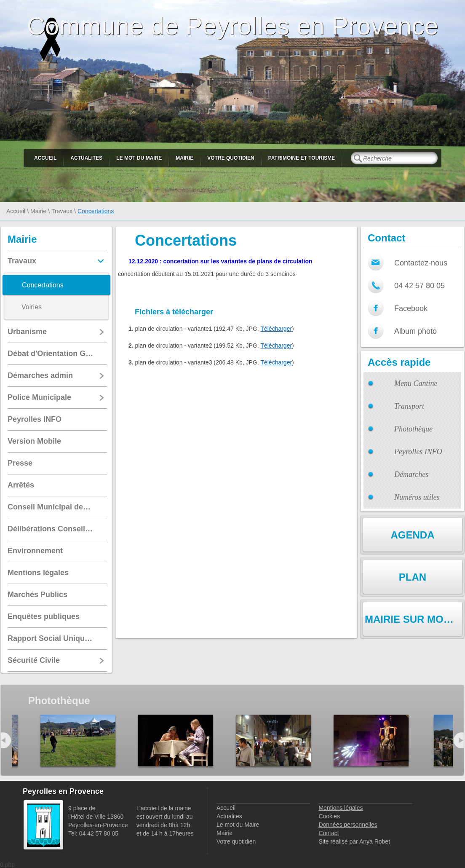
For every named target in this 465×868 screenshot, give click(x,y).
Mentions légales (341, 808)
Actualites (86, 158)
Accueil (45, 158)
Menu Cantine (416, 383)
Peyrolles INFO (418, 452)
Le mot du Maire (139, 158)
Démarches (411, 474)
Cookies (329, 816)
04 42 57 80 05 (420, 286)
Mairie (184, 158)
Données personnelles (348, 825)
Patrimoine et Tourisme (302, 158)
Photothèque (413, 429)
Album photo (416, 331)
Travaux (62, 211)
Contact (329, 833)
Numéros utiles (417, 497)
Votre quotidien (231, 158)
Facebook (411, 308)
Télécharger (276, 329)
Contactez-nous (421, 263)
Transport (409, 406)
